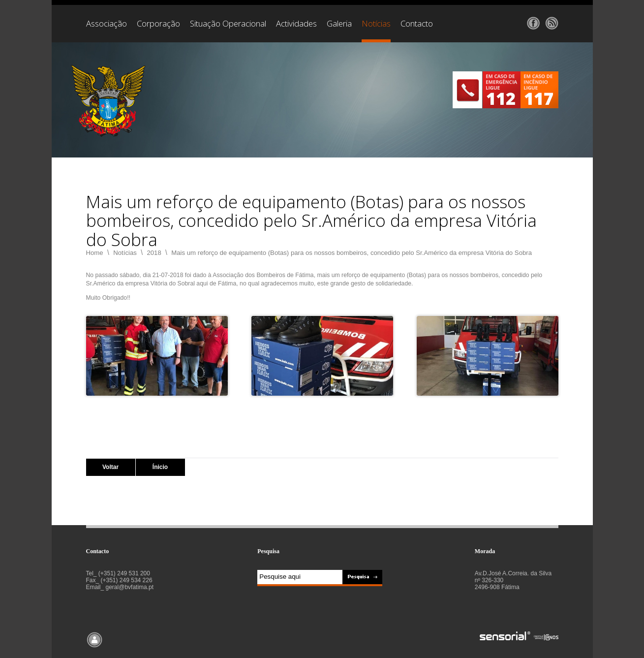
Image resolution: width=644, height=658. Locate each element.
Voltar (110, 467)
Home (95, 253)
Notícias (125, 253)
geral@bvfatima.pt (130, 587)
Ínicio (160, 467)
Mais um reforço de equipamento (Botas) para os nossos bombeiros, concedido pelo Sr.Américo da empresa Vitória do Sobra (352, 253)
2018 (154, 253)
